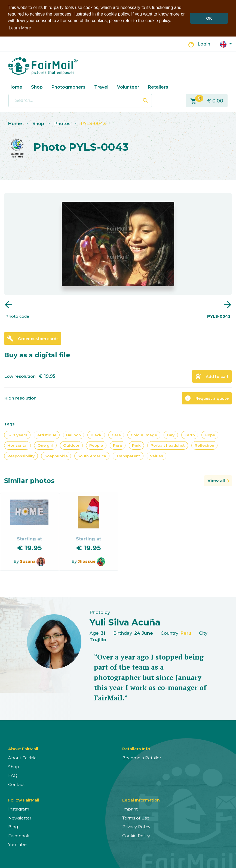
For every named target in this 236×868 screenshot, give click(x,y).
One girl (45, 445)
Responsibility (21, 455)
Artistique (47, 435)
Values (157, 455)
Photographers (68, 87)
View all (216, 480)
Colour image (144, 435)
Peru (118, 445)
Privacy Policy (136, 826)
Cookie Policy (136, 835)
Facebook (19, 835)
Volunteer (128, 87)
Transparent (128, 455)
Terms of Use (136, 817)
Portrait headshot (168, 445)
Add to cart (212, 376)
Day (171, 435)
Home (15, 87)
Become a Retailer (142, 757)
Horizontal (17, 445)
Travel (101, 87)
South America (92, 455)
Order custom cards (33, 338)
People (96, 445)
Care (116, 435)
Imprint (130, 809)
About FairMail (23, 757)
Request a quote (207, 398)
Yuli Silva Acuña (125, 622)
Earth (190, 435)
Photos (62, 123)
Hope (210, 435)
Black (96, 435)
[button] (226, 43)
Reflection (204, 445)
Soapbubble (56, 455)
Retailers (158, 87)
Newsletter (20, 817)
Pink (136, 445)
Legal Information (141, 800)
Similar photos (29, 480)
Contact (16, 784)
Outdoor (71, 445)
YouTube (17, 844)
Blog (13, 826)
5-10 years (17, 435)
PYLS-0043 (93, 123)
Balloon (73, 435)
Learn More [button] (20, 28)
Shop (37, 87)
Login (204, 44)
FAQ (13, 775)
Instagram (19, 809)
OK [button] (209, 18)
